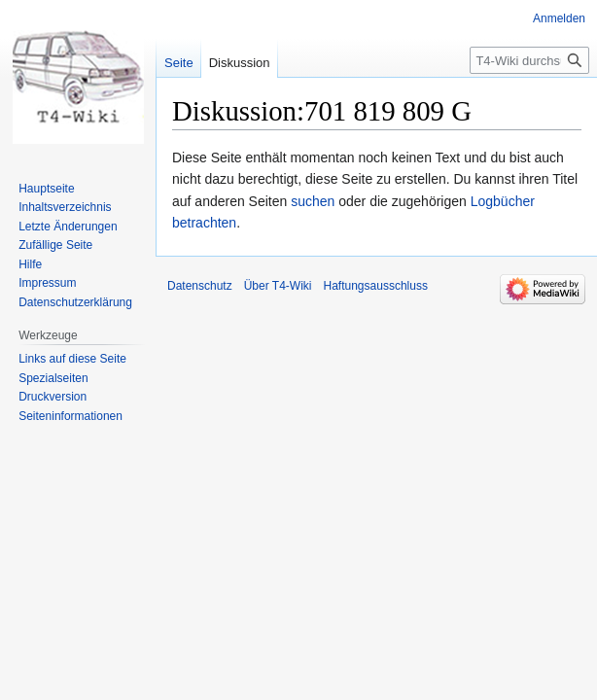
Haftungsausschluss (376, 286)
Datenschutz (200, 286)
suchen (313, 201)
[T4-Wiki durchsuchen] (529, 60)
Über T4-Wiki (278, 286)
